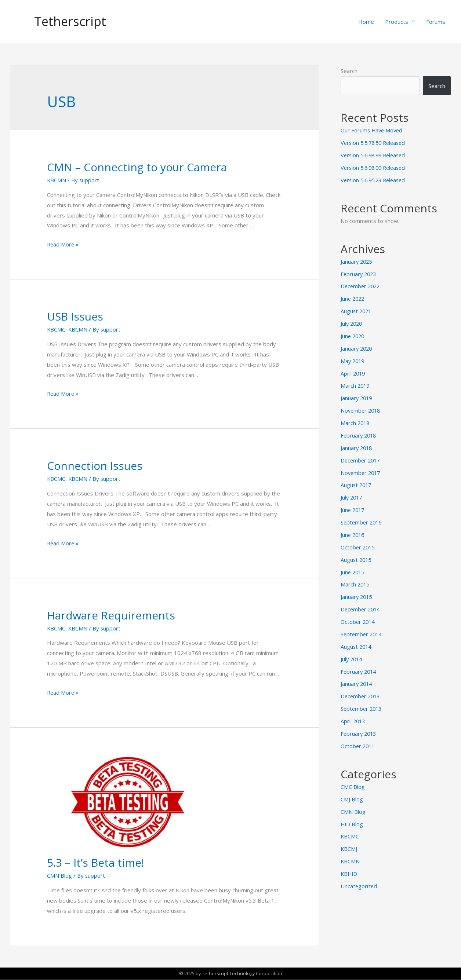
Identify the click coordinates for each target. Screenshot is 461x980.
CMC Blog (353, 785)
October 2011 (359, 744)
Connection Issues (95, 466)
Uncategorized (359, 884)
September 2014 (362, 633)
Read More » (63, 245)
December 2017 (361, 460)
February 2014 (359, 670)
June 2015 (353, 571)
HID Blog (352, 822)
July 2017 (352, 497)
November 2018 (362, 410)
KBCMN (57, 180)
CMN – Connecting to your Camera (137, 167)
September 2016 (362, 522)
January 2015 (357, 596)
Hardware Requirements (111, 616)
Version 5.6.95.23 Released (375, 180)
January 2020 (357, 348)
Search (349, 71)
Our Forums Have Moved (373, 131)
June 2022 (353, 299)
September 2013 (362, 707)
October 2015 (359, 546)
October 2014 (359, 621)
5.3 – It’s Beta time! (95, 863)
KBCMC (56, 330)
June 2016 (353, 534)
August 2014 (357, 645)
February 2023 (359, 274)
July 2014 (352, 658)
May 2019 (353, 361)
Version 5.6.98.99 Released (375, 156)
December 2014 (361, 608)
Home (366, 22)
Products (397, 22)
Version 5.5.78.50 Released (375, 143)
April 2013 (353, 720)
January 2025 (357, 262)
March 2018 (356, 423)
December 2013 (361, 695)
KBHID (349, 872)
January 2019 (357, 398)
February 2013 (359, 732)
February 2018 (359, 435)
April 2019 (353, 373)
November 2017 (362, 472)
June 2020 (353, 336)
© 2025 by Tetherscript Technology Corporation (230, 974)
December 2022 (361, 286)
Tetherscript (71, 21)
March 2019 (356, 385)
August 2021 (357, 311)
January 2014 (357, 683)
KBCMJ (349, 847)
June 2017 (353, 509)
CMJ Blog (352, 797)
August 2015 (357, 559)
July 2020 (352, 323)
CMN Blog (59, 876)
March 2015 (356, 584)
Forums (436, 22)
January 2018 (357, 447)
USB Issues (75, 317)
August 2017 (357, 484)
